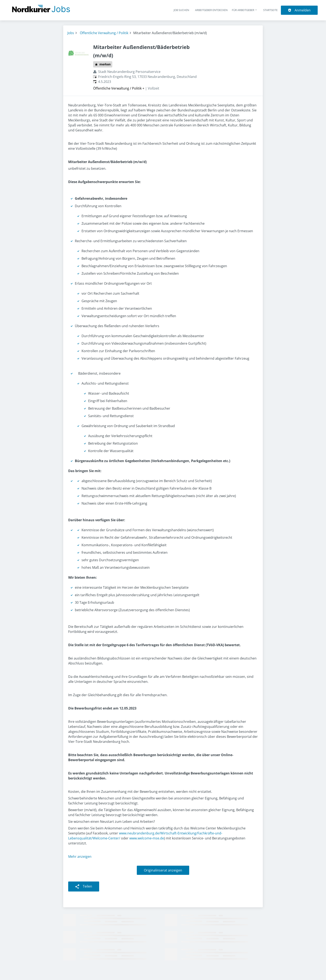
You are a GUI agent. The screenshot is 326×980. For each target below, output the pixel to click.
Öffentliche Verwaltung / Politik (104, 33)
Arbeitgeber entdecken (211, 10)
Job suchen (181, 10)
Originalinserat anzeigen (163, 870)
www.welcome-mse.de (147, 838)
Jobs (71, 33)
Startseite (270, 10)
